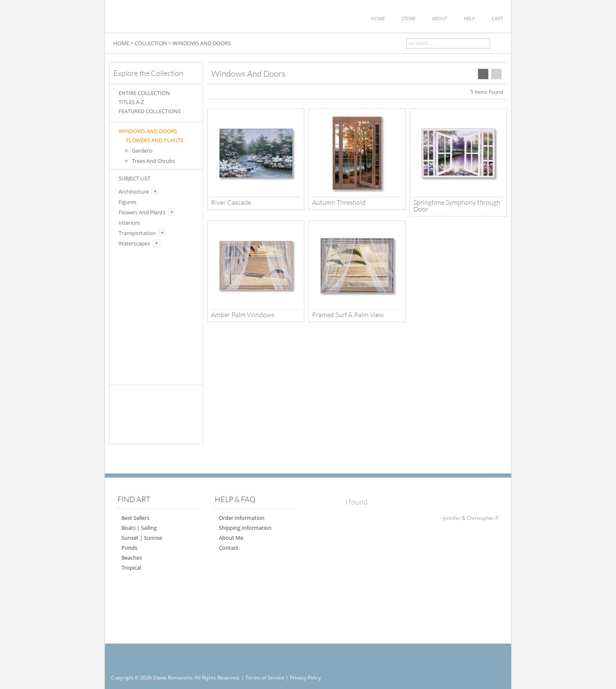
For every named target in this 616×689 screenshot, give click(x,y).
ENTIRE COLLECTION (144, 93)
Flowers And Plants (142, 212)
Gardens (142, 150)
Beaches (132, 558)
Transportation (137, 233)
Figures (127, 202)
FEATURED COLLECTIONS (150, 111)
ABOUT (440, 18)
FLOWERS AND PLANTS (155, 140)
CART (497, 18)
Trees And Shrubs (153, 161)
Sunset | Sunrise (142, 538)
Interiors (129, 223)
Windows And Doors (148, 131)
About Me (231, 538)
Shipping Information (245, 528)
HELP (469, 18)
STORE (408, 18)
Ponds (129, 548)
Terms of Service (265, 678)
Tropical (131, 568)
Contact (229, 548)
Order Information (242, 518)
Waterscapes (134, 243)
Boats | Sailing (139, 528)
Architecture (134, 192)
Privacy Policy (305, 678)
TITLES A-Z (131, 102)
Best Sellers (135, 518)
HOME (378, 18)
